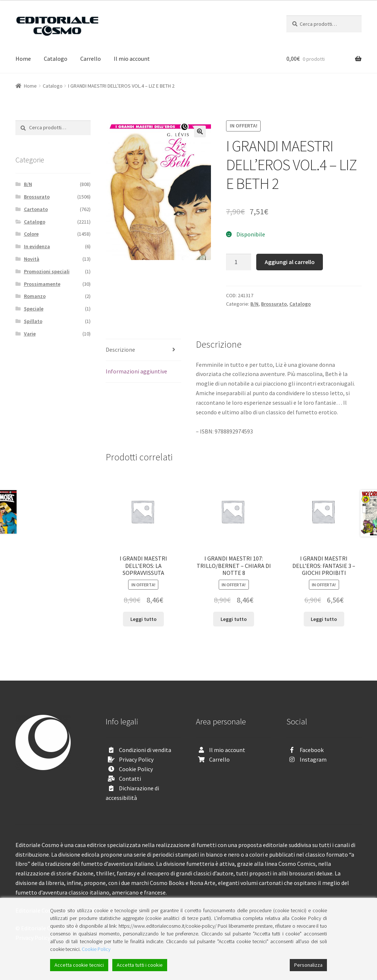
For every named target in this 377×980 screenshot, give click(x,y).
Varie (30, 334)
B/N (254, 304)
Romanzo (35, 296)
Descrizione (120, 350)
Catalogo (56, 59)
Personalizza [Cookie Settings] (308, 965)
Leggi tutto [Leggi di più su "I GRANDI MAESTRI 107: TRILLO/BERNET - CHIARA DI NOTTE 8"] (234, 619)
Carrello (91, 59)
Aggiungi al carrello (290, 262)
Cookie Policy (136, 769)
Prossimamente (42, 284)
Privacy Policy (136, 759)
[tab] (143, 350)
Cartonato (36, 209)
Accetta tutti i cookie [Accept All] (140, 965)
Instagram (313, 759)
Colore (31, 234)
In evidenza (37, 246)
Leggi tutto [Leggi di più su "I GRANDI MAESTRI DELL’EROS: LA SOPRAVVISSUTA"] (143, 619)
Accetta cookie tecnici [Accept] (79, 965)
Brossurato (274, 304)
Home (23, 59)
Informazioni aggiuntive (136, 371)
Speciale (34, 309)
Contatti (130, 779)
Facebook (312, 750)
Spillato (33, 321)
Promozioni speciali (47, 271)
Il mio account (132, 59)
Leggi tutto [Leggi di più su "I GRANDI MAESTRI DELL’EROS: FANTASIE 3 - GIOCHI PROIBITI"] (324, 619)
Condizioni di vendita (145, 750)
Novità (32, 259)
